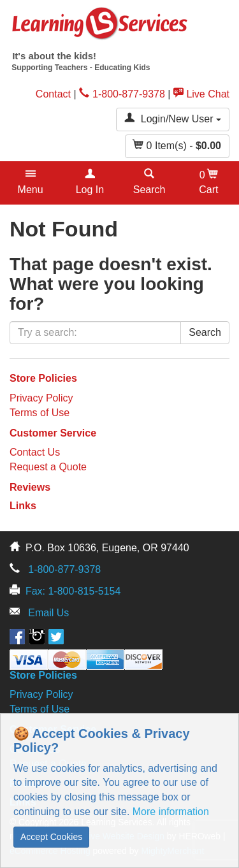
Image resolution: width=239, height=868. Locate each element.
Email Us (48, 613)
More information (171, 812)
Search (205, 332)
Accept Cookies (51, 837)
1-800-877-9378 (122, 94)
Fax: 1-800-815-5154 (73, 591)
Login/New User (173, 118)
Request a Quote (48, 467)
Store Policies (43, 378)
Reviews (30, 487)
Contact (53, 94)
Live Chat (201, 94)
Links (23, 506)
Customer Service (53, 433)
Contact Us (35, 452)
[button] (30, 183)
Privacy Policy (41, 398)
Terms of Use (40, 413)
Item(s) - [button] (177, 145)
